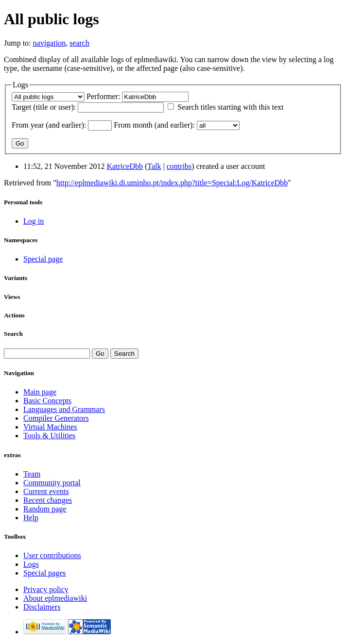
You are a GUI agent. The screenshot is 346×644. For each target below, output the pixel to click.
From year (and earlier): (49, 125)
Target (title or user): (44, 107)
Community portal (52, 483)
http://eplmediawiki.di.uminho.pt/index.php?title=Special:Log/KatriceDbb (172, 183)
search (79, 43)
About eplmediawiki (55, 598)
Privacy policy (46, 589)
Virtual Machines (50, 427)
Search (13, 334)
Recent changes (48, 500)
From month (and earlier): (154, 125)
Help (31, 518)
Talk (154, 166)
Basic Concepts (47, 401)
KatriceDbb (125, 166)
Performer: (103, 96)
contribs (179, 166)
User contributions (52, 555)
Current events (46, 491)
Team (32, 474)
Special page (43, 259)
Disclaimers (42, 607)
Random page (45, 509)
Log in (34, 221)
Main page (40, 392)
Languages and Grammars (64, 409)
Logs (31, 564)
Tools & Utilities (49, 436)
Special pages (45, 573)
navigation (50, 43)
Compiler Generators (56, 418)
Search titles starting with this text (230, 107)
